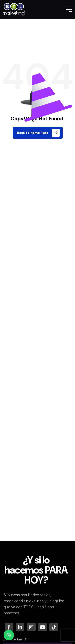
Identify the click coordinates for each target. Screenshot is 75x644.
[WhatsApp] (9, 635)
